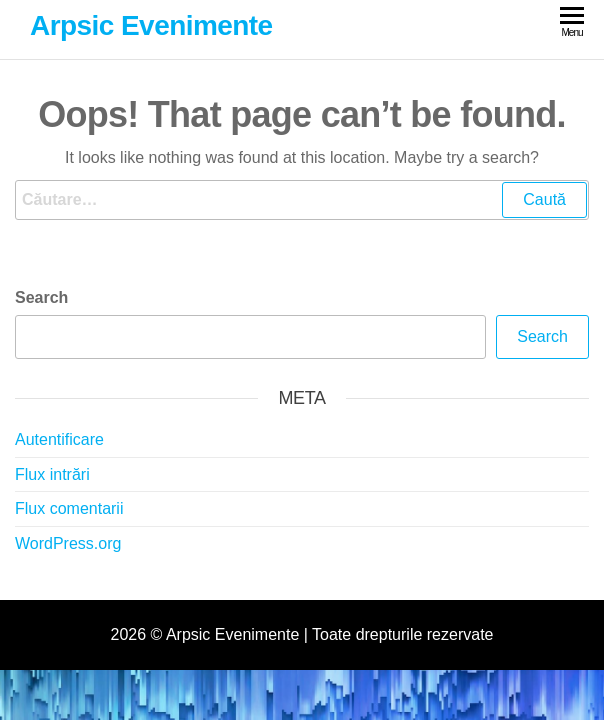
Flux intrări (52, 474)
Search (41, 297)
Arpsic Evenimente (151, 25)
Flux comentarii (69, 508)
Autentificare (59, 439)
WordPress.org (68, 543)
